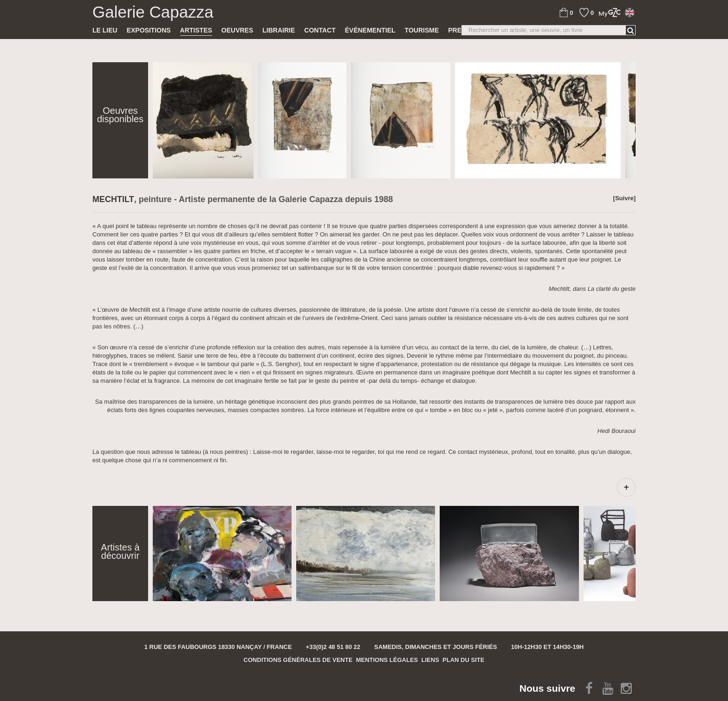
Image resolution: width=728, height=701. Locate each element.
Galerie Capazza (153, 12)
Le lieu (105, 30)
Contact (320, 30)
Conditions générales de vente (298, 660)
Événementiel (370, 30)
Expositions (149, 30)
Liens (430, 660)
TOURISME (422, 30)
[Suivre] (624, 198)
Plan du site (463, 660)
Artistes (196, 30)
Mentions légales (387, 660)
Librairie (279, 30)
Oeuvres (237, 30)
